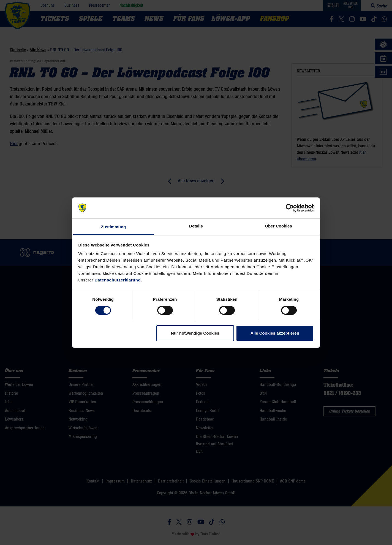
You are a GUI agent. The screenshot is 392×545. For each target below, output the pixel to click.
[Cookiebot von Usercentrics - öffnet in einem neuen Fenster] (290, 208)
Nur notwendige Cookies (195, 333)
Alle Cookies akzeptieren (275, 333)
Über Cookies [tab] (279, 226)
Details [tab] (196, 226)
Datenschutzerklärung (118, 280)
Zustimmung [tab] (114, 227)
